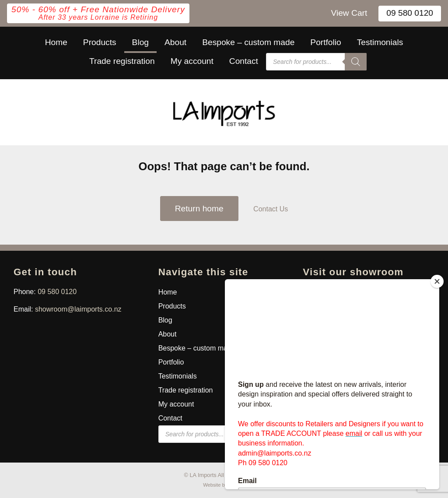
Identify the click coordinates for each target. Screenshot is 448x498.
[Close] (437, 281)
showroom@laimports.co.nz (78, 309)
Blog (140, 42)
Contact (244, 61)
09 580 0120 (410, 13)
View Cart (349, 13)
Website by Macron (224, 485)
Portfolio (325, 42)
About (175, 42)
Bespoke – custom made (248, 42)
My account (192, 61)
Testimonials (380, 42)
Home (56, 42)
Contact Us (271, 209)
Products (100, 42)
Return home (199, 209)
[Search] (356, 62)
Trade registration (122, 61)
